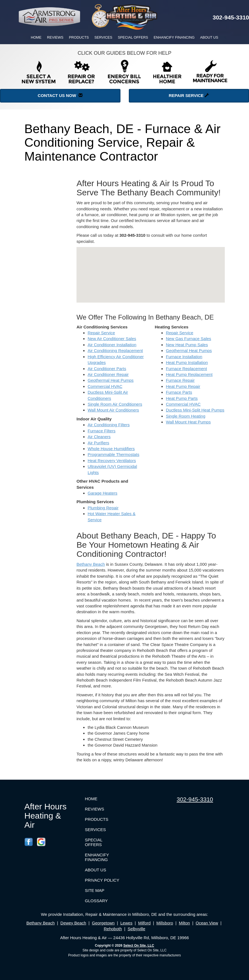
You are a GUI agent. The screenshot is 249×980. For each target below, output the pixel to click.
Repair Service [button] (189, 95)
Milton (184, 923)
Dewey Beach (73, 923)
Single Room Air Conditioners (115, 404)
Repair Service (101, 333)
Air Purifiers (98, 443)
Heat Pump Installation (187, 362)
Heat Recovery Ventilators (112, 461)
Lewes (126, 923)
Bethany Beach (91, 564)
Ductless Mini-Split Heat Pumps (195, 410)
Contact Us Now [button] (60, 95)
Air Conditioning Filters (109, 425)
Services (103, 37)
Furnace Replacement (186, 369)
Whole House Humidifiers (111, 449)
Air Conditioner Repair (108, 374)
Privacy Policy (102, 880)
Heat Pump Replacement (189, 374)
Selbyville (136, 929)
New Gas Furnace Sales (188, 339)
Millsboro (165, 923)
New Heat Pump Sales (187, 345)
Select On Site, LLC (139, 946)
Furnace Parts (179, 392)
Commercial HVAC (105, 386)
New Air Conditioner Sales (112, 339)
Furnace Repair (180, 380)
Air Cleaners (99, 437)
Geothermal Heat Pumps (111, 380)
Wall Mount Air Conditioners (113, 410)
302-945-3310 (195, 799)
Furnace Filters (102, 431)
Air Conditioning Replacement (115, 351)
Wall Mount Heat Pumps (188, 422)
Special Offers (133, 37)
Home (36, 37)
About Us (209, 37)
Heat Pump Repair (183, 386)
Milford (144, 923)
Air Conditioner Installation (112, 345)
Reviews (55, 37)
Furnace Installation (184, 357)
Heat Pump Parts (182, 398)
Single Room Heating (186, 416)
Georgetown (103, 923)
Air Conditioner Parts (107, 369)
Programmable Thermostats (114, 454)
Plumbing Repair (103, 508)
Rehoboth (113, 929)
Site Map (95, 890)
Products (79, 37)
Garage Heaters (103, 493)
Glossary (96, 901)
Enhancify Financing (174, 37)
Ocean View (207, 923)
